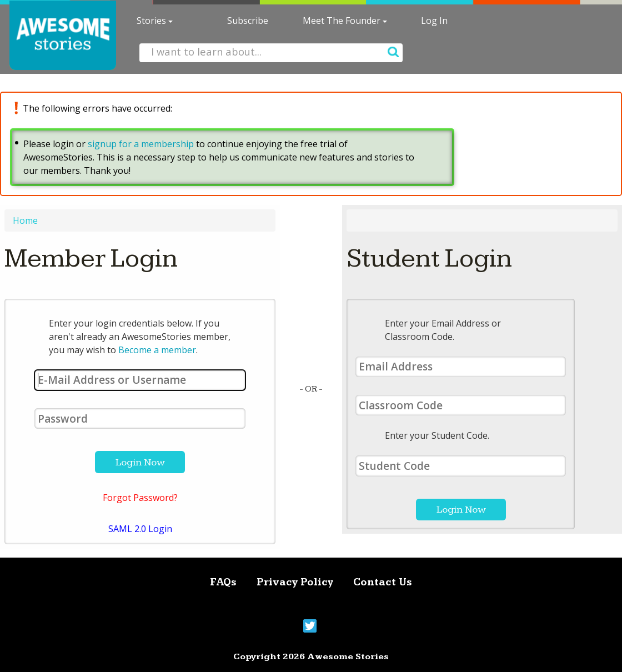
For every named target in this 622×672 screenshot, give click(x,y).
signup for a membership (141, 144)
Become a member (157, 350)
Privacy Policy (295, 582)
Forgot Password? (140, 498)
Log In (434, 21)
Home (25, 220)
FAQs (223, 582)
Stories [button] (155, 21)
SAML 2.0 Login (140, 529)
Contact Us (383, 582)
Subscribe (248, 21)
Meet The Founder (345, 21)
